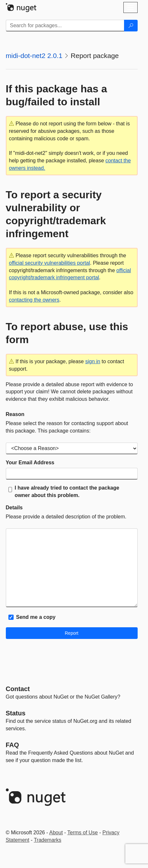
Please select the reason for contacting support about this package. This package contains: (67, 427)
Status (16, 713)
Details (14, 508)
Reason (15, 414)
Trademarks (47, 840)
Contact (18, 689)
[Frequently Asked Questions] (12, 745)
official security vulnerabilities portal (50, 263)
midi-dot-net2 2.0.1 (34, 56)
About (56, 833)
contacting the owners (34, 300)
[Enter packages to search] (65, 26)
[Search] (131, 26)
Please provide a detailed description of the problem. (66, 517)
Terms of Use (83, 833)
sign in (93, 361)
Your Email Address (30, 463)
